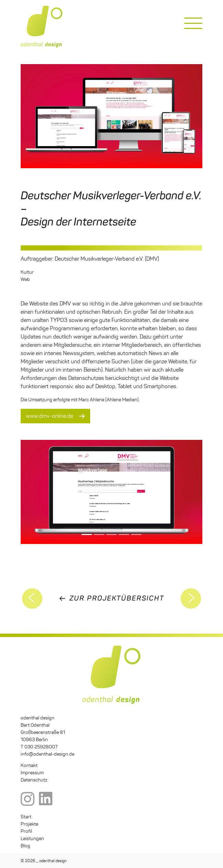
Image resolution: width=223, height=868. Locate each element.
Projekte (29, 824)
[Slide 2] (111, 534)
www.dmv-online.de (49, 416)
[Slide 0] (87, 534)
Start (26, 817)
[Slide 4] (136, 534)
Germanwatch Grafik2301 (32, 598)
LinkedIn (46, 799)
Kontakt (29, 765)
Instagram (28, 799)
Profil (26, 831)
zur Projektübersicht (117, 598)
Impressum (32, 773)
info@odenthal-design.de (47, 754)
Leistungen (32, 839)
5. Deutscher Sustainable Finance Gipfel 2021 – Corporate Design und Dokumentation (191, 598)
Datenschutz (34, 780)
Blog (25, 846)
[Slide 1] (99, 534)
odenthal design (42, 27)
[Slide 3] (124, 534)
